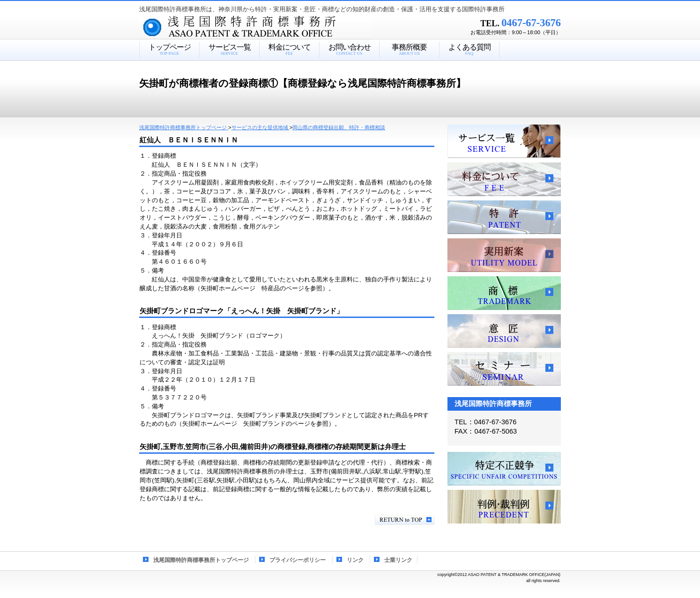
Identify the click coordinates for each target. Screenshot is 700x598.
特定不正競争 (504, 469)
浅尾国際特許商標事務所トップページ (201, 560)
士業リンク (398, 560)
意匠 (504, 331)
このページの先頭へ (405, 520)
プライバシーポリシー (298, 560)
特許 (504, 217)
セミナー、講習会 (504, 369)
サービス (504, 141)
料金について (504, 179)
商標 (504, 293)
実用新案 (504, 255)
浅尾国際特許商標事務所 (273, 28)
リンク (355, 560)
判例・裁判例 (504, 507)
